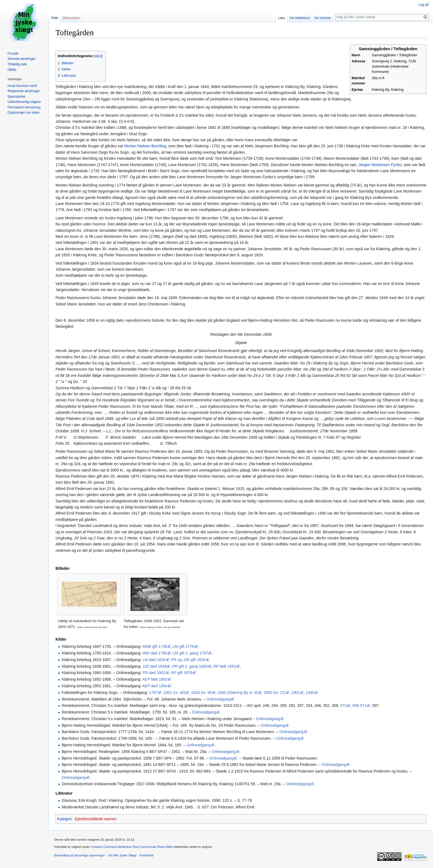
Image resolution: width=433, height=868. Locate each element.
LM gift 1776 (184, 646)
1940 (310, 693)
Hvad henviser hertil (22, 86)
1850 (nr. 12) (275, 693)
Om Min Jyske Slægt (122, 855)
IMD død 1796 (155, 653)
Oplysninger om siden (23, 113)
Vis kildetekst (300, 18)
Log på (423, 5)
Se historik (323, 18)
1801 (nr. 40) (174, 693)
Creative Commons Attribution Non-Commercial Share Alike (132, 847)
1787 (153, 693)
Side (55, 18)
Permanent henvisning (24, 107)
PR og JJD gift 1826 (188, 660)
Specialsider (16, 97)
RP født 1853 (225, 666)
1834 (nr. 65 (201, 693)
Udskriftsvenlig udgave (24, 102)
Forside (13, 54)
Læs (282, 18)
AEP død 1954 (155, 686)
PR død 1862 (154, 673)
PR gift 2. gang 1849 (190, 666)
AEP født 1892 (155, 679)
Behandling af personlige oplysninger (79, 855)
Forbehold (146, 855)
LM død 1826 (154, 660)
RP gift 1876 (182, 673)
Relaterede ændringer (24, 91)
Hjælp (12, 70)
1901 (296, 693)
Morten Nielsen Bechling (145, 146)
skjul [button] (98, 56)
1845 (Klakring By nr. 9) (238, 693)
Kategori (64, 819)
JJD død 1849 (155, 666)
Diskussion (71, 18)
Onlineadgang (218, 699)
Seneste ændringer (22, 59)
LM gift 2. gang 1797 (191, 653)
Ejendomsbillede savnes (95, 819)
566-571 (359, 705)
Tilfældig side (17, 64)
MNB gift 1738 (155, 646)
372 (343, 705)
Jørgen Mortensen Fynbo (380, 165)
